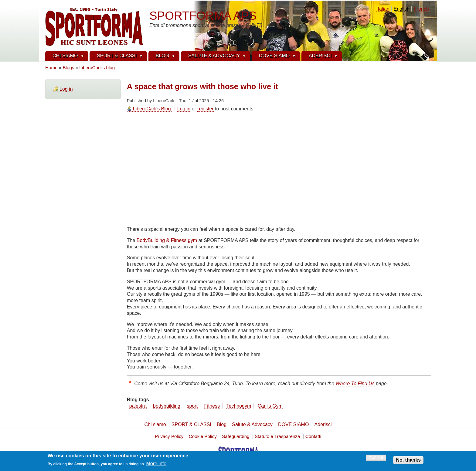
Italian (383, 9)
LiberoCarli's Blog (152, 109)
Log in (66, 89)
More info (156, 464)
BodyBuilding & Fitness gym (168, 240)
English (402, 9)
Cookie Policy (203, 436)
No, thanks (408, 460)
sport (192, 406)
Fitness (212, 406)
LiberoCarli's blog (97, 67)
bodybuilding (167, 406)
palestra (138, 406)
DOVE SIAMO (293, 424)
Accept (376, 458)
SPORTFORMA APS (203, 16)
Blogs (68, 67)
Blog (222, 424)
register (205, 109)
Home (51, 67)
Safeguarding (236, 436)
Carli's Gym (270, 406)
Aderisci (323, 424)
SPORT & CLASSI (191, 424)
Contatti (313, 436)
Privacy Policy (169, 436)
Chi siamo (155, 424)
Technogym (239, 406)
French (421, 9)
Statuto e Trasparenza (277, 436)
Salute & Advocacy (252, 424)
